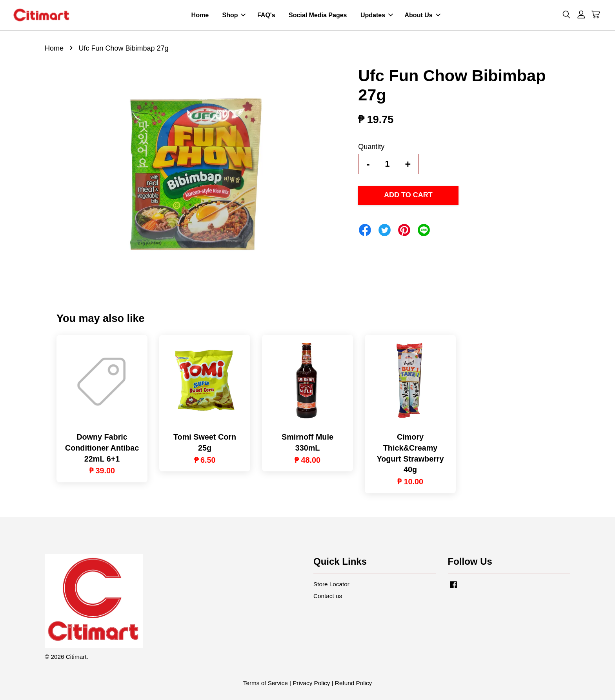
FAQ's (266, 15)
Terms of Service (266, 683)
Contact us (328, 596)
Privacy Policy (311, 683)
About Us (423, 15)
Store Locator (331, 584)
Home (200, 15)
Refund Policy (353, 683)
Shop (234, 15)
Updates (377, 15)
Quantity (371, 147)
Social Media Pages (318, 15)
